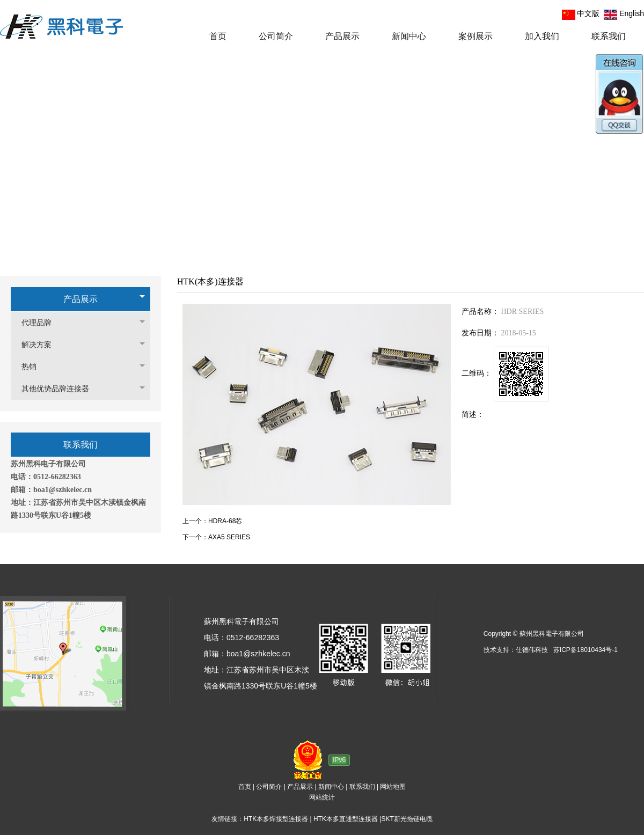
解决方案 (42, 345)
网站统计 (322, 797)
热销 (34, 367)
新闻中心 (331, 787)
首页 (245, 787)
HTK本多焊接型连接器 (276, 819)
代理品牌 (42, 323)
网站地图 (393, 787)
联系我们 (362, 787)
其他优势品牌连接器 (61, 389)
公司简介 (269, 787)
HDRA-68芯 (225, 521)
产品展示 (80, 299)
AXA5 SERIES (229, 537)
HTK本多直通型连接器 (346, 819)
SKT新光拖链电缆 (407, 819)
